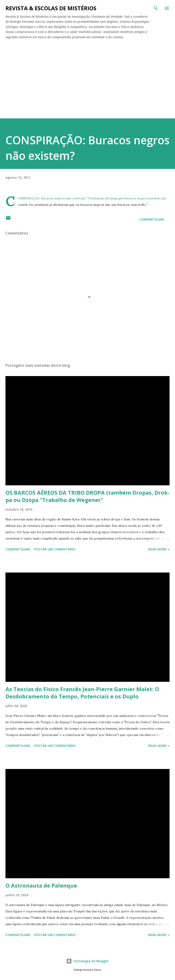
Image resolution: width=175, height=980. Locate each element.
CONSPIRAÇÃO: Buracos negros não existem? (52, 198)
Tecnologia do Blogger (87, 961)
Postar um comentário (55, 549)
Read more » (159, 549)
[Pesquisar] (156, 8)
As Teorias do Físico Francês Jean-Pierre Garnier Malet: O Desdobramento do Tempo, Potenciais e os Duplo (82, 693)
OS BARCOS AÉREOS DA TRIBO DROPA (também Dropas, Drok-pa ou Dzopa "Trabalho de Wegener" (87, 496)
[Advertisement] (87, 77)
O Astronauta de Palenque (41, 885)
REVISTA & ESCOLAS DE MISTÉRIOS (51, 8)
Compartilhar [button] (152, 219)
